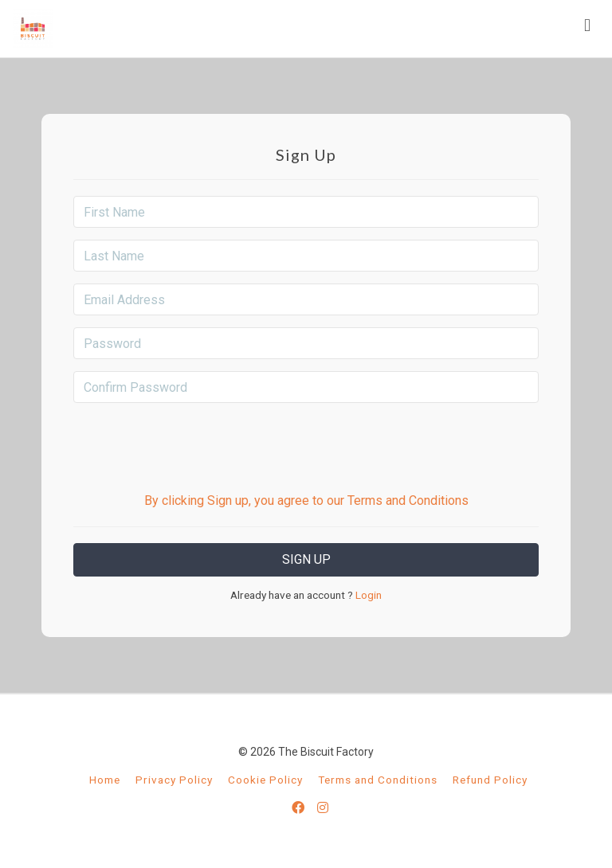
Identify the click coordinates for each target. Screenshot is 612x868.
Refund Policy (490, 780)
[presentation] (306, 446)
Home (105, 780)
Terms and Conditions (378, 780)
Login (367, 595)
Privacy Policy (174, 780)
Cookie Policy (265, 780)
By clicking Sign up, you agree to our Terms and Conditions (306, 500)
